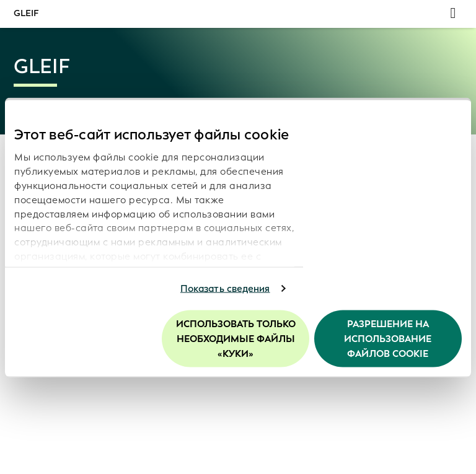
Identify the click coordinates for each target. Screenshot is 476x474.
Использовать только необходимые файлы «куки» (236, 338)
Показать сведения (225, 289)
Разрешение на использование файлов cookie (388, 338)
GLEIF (26, 13)
